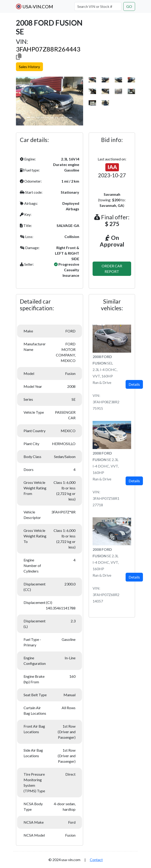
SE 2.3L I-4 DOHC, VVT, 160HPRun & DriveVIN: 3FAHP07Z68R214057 (106, 575)
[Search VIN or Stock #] (98, 6)
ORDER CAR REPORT (112, 269)
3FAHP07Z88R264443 (48, 49)
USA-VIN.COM (35, 6)
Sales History (29, 67)
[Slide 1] (28, 117)
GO (129, 6)
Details (134, 384)
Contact (96, 860)
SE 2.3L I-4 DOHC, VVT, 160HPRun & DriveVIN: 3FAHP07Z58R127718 (106, 479)
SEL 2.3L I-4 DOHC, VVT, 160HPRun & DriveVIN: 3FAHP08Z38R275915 (106, 382)
